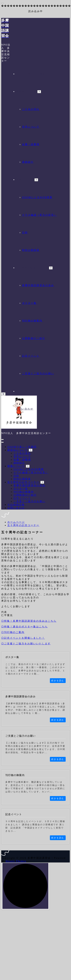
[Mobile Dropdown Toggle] (39, 92)
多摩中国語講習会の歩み (38, 285)
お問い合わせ (25, 409)
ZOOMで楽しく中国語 (31, 74)
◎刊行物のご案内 (13, 632)
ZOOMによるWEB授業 (37, 197)
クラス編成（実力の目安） (39, 215)
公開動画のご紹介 (34, 338)
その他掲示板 (25, 391)
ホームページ (16, 522)
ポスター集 (29, 303)
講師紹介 (28, 162)
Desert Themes (16, 861)
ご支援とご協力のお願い (38, 373)
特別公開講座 (31, 250)
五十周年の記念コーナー (32, 268)
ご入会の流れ (31, 109)
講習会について (26, 91)
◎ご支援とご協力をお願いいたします (26, 644)
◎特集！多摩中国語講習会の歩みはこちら (29, 621)
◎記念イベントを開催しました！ (23, 638)
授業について (25, 180)
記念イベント (31, 356)
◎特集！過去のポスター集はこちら (24, 627)
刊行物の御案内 (32, 321)
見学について (31, 127)
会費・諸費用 (31, 144)
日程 (25, 233)
